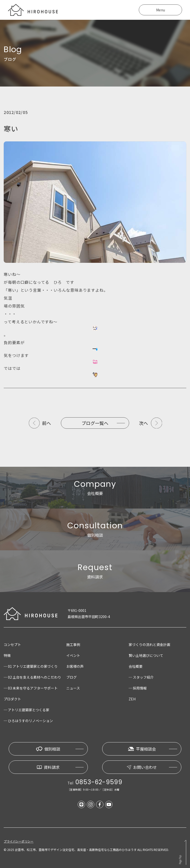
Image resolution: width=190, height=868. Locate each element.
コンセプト (12, 645)
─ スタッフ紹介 (141, 677)
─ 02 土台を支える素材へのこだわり (32, 677)
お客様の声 (75, 666)
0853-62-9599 (99, 782)
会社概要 (136, 666)
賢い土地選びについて (146, 655)
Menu (161, 10)
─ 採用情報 (138, 688)
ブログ (71, 677)
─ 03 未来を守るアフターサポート (31, 688)
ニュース (73, 688)
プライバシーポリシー (19, 841)
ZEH (132, 699)
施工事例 (73, 645)
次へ (143, 423)
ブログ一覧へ (95, 423)
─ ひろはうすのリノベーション (28, 721)
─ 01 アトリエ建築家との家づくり (31, 666)
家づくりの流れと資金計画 (149, 645)
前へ (47, 423)
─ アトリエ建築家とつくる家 (26, 710)
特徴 (7, 655)
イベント (73, 655)
